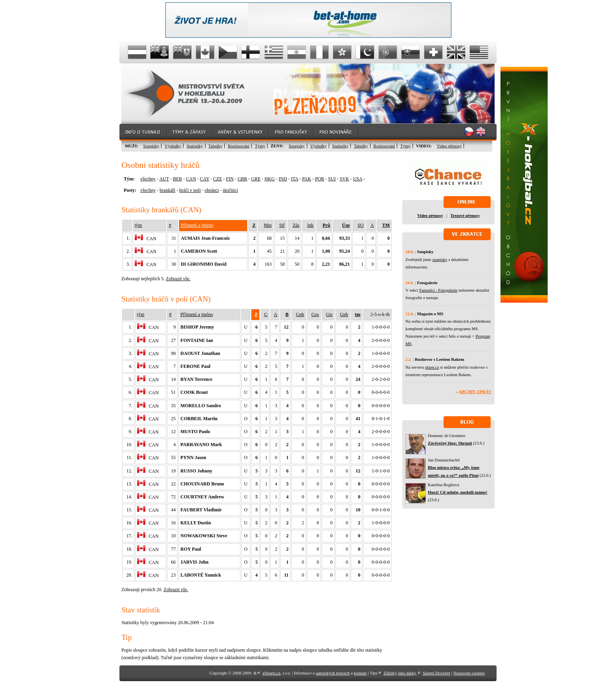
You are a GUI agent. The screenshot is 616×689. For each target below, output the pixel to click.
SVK (345, 179)
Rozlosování (239, 146)
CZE (218, 179)
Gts (329, 314)
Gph (300, 314)
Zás (296, 225)
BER (177, 179)
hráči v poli (190, 190)
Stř (282, 225)
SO (360, 225)
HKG (269, 179)
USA (358, 179)
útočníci (230, 190)
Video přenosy (449, 146)
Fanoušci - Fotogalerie (438, 290)
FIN (230, 179)
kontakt (360, 673)
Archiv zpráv (475, 391)
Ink (310, 225)
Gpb (344, 314)
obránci (212, 190)
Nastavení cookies (469, 673)
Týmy (260, 146)
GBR (243, 179)
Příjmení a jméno (197, 225)
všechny (148, 179)
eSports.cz (271, 673)
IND (283, 179)
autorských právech (333, 673)
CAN (191, 179)
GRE (256, 179)
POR (320, 179)
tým (138, 225)
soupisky (440, 259)
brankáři (167, 190)
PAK (307, 179)
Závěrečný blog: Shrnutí (450, 443)
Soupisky (151, 146)
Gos (315, 314)
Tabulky (215, 146)
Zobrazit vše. (178, 279)
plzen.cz (432, 367)
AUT (164, 179)
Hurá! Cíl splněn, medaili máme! (457, 492)
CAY (205, 179)
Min (268, 225)
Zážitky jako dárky (400, 673)
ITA (295, 179)
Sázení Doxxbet (436, 673)
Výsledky (173, 146)
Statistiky (195, 146)
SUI (332, 179)
